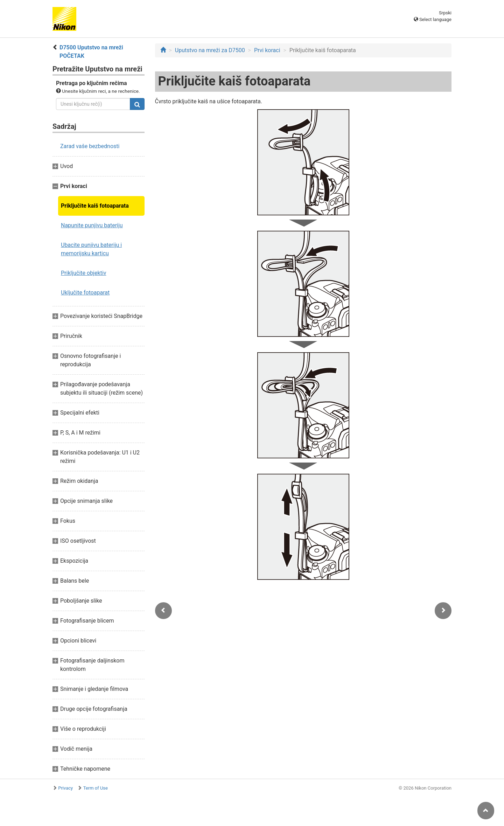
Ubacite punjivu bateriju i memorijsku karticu (91, 249)
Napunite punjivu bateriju (92, 225)
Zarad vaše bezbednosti (90, 146)
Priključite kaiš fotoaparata (95, 206)
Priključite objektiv (83, 273)
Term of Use (96, 788)
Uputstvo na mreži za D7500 (210, 50)
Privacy (65, 788)
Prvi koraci (267, 50)
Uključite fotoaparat (85, 293)
